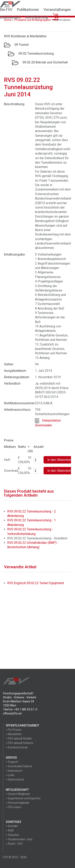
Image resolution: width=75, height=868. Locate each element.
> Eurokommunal (17, 747)
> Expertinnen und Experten (23, 798)
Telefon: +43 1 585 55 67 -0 (20, 709)
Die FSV (6, 10)
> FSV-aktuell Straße (19, 739)
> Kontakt (12, 826)
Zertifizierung (37, 17)
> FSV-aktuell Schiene (19, 743)
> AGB (10, 830)
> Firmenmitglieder (18, 803)
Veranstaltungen (57, 10)
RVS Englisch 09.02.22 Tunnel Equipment (36, 583)
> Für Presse (14, 730)
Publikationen (28, 10)
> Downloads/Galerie (19, 766)
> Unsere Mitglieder (18, 794)
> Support (12, 762)
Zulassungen (10, 17)
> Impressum (14, 771)
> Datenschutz (15, 779)
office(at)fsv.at (12, 713)
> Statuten (12, 835)
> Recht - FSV (14, 844)
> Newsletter (14, 734)
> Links (10, 775)
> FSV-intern (14, 807)
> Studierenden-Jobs (19, 839)
